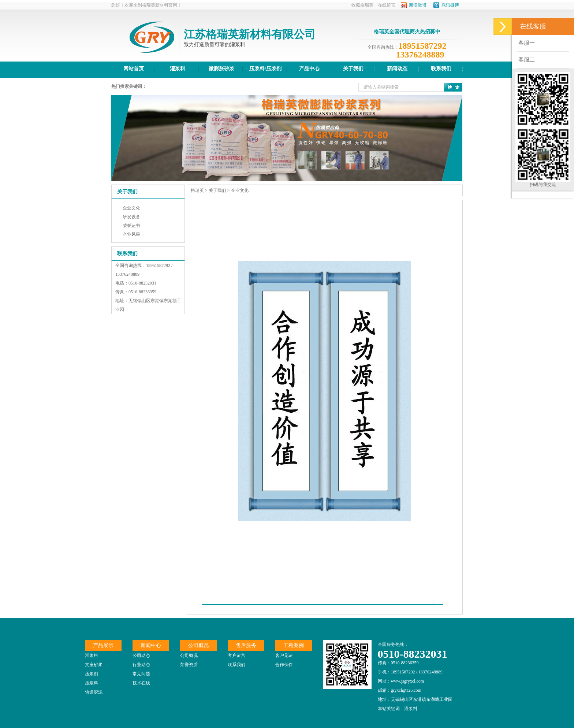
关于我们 (217, 190)
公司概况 (198, 645)
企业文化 (131, 208)
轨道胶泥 (94, 692)
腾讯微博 (450, 5)
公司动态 (141, 655)
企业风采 (131, 234)
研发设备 (131, 217)
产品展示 (103, 645)
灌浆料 (92, 655)
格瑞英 (197, 190)
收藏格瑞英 (362, 5)
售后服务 (246, 645)
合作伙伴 (284, 665)
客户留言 (236, 655)
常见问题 (141, 674)
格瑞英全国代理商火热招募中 (407, 32)
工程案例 (294, 645)
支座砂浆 (94, 665)
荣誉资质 (189, 665)
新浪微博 (418, 5)
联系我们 (236, 665)
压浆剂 (92, 674)
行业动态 (141, 665)
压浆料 (92, 683)
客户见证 (284, 655)
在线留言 (387, 5)
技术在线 (141, 683)
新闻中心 (151, 645)
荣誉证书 (131, 226)
